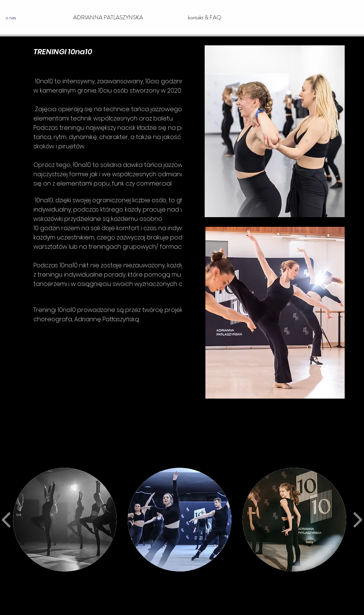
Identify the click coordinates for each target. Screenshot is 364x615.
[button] (65, 520)
